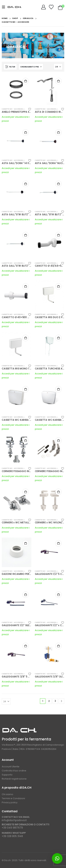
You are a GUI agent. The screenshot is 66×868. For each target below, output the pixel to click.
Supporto (7, 775)
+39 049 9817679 (12, 828)
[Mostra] (58, 67)
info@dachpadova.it (14, 820)
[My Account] (44, 7)
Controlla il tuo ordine (14, 771)
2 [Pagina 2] (49, 701)
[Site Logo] (14, 7)
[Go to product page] (17, 90)
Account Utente (11, 767)
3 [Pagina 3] (55, 701)
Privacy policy (10, 802)
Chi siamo (7, 794)
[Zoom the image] (19, 729)
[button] (5, 7)
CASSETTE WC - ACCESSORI (12, 109)
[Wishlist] (51, 7)
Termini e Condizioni (13, 798)
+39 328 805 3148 (12, 836)
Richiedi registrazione (14, 779)
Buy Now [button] (26, 81)
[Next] (62, 701)
